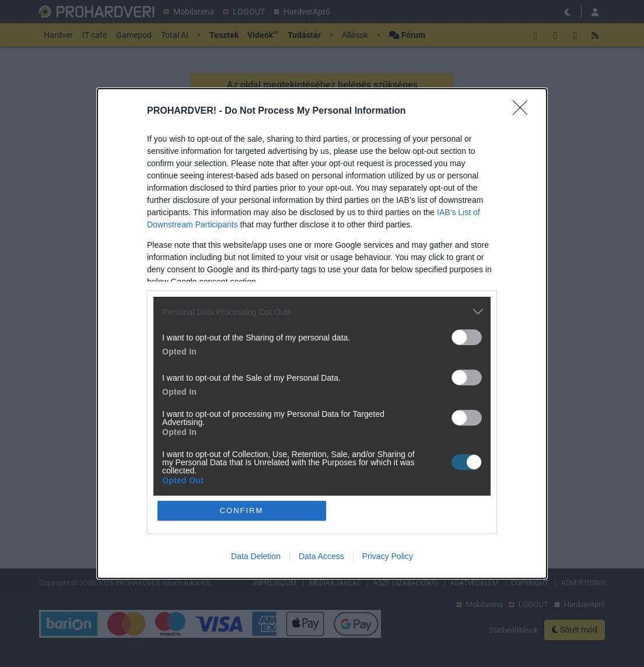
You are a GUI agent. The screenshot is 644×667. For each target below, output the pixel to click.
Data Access (321, 556)
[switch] (467, 337)
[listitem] (322, 312)
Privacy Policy (388, 556)
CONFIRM (242, 510)
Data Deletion (256, 556)
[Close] (524, 111)
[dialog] (322, 333)
